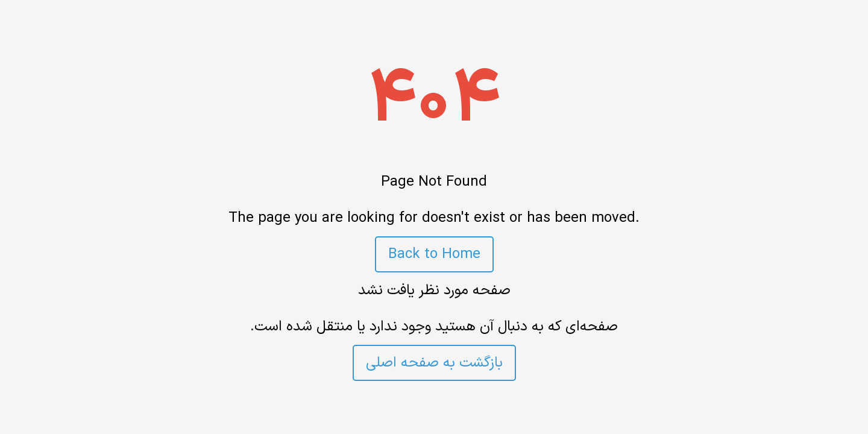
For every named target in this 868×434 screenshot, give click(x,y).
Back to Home (434, 254)
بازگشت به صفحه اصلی (434, 363)
